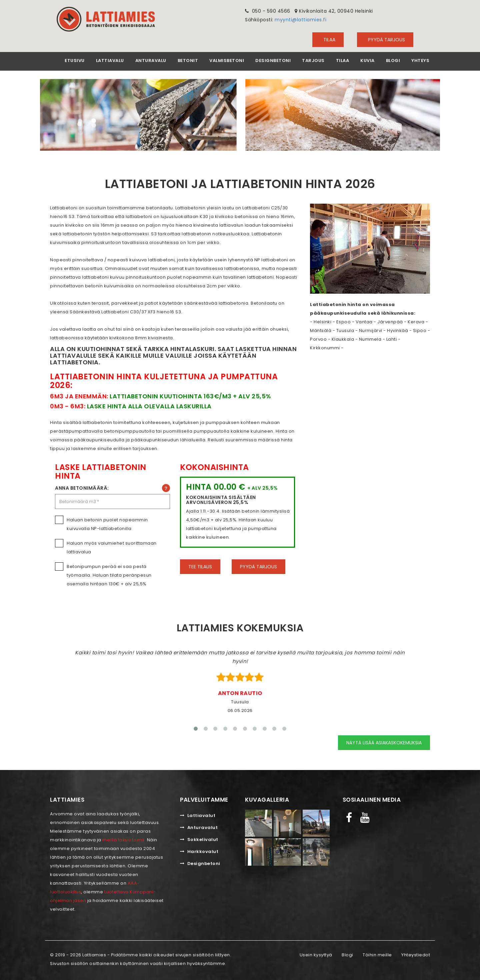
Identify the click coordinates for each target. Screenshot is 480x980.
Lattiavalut (198, 814)
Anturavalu (151, 60)
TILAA (328, 40)
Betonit (188, 60)
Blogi (393, 60)
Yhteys (420, 60)
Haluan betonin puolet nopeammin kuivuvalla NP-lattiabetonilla (112, 523)
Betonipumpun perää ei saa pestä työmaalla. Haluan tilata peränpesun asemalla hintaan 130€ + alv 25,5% (112, 574)
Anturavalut (199, 826)
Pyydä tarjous (385, 40)
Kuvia (367, 60)
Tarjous (313, 60)
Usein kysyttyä (316, 953)
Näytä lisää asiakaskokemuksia (384, 742)
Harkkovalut (199, 850)
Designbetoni (273, 60)
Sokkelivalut (199, 838)
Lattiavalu (110, 60)
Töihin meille (377, 953)
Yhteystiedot (416, 953)
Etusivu (75, 60)
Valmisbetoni (227, 60)
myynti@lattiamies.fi (300, 20)
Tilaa (343, 60)
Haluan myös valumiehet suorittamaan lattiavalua (112, 547)
